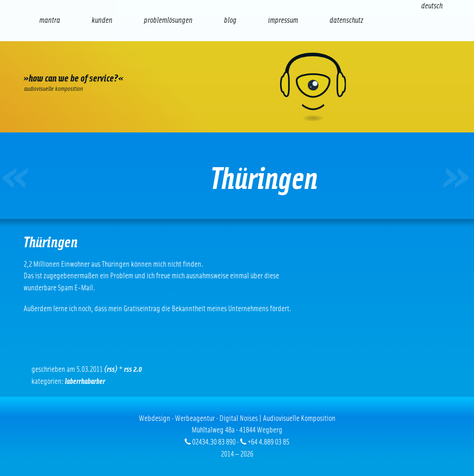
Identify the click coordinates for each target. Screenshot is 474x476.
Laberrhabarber (85, 381)
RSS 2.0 (133, 369)
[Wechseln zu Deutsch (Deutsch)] (432, 6)
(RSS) (111, 369)
